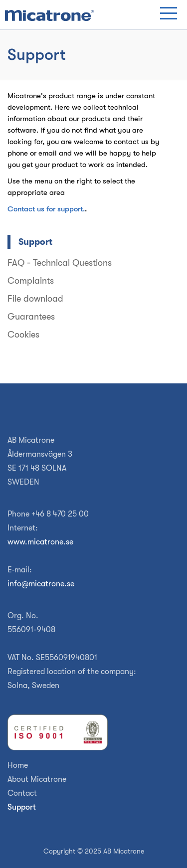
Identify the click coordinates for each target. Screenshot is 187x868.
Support (22, 807)
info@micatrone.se (41, 584)
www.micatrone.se (40, 542)
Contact (22, 793)
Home (18, 765)
